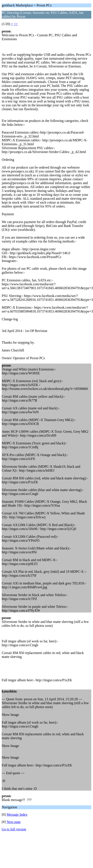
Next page (14, 822)
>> (16, 24)
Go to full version (14, 829)
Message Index (17, 815)
